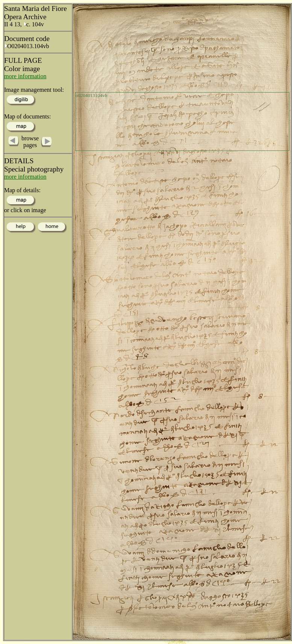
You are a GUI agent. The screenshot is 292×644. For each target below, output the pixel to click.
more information (25, 76)
